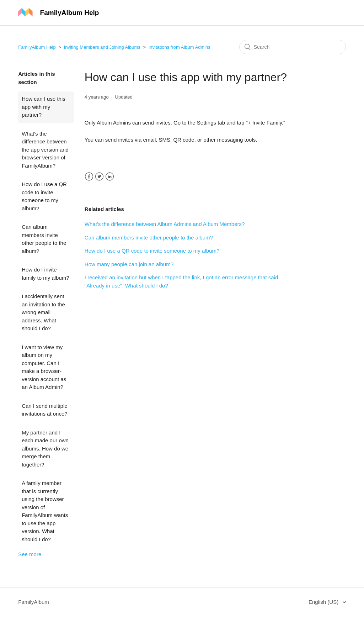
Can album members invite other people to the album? (44, 239)
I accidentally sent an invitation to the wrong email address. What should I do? (43, 312)
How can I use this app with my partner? (44, 107)
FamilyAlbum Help (37, 47)
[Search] (293, 47)
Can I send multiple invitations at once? (44, 410)
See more (30, 554)
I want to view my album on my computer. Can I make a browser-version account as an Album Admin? (44, 367)
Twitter (99, 177)
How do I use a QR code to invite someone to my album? (44, 196)
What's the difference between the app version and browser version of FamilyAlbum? (45, 150)
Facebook (89, 177)
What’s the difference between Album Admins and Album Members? (165, 224)
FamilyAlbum (34, 602)
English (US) (324, 602)
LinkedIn (110, 177)
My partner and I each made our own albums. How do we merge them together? (45, 449)
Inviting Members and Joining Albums (102, 47)
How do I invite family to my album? (45, 274)
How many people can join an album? (129, 264)
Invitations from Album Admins (180, 47)
